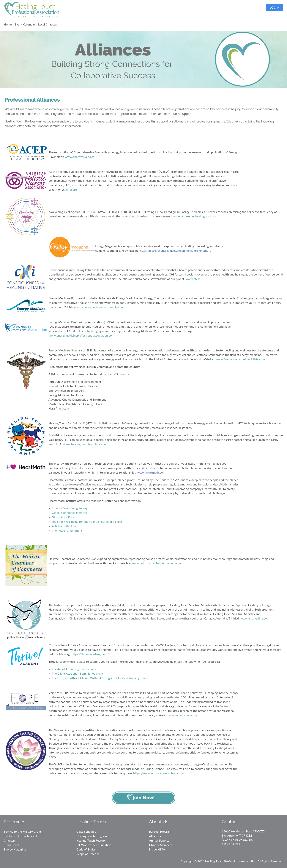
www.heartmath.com (151, 472)
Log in (275, 7)
